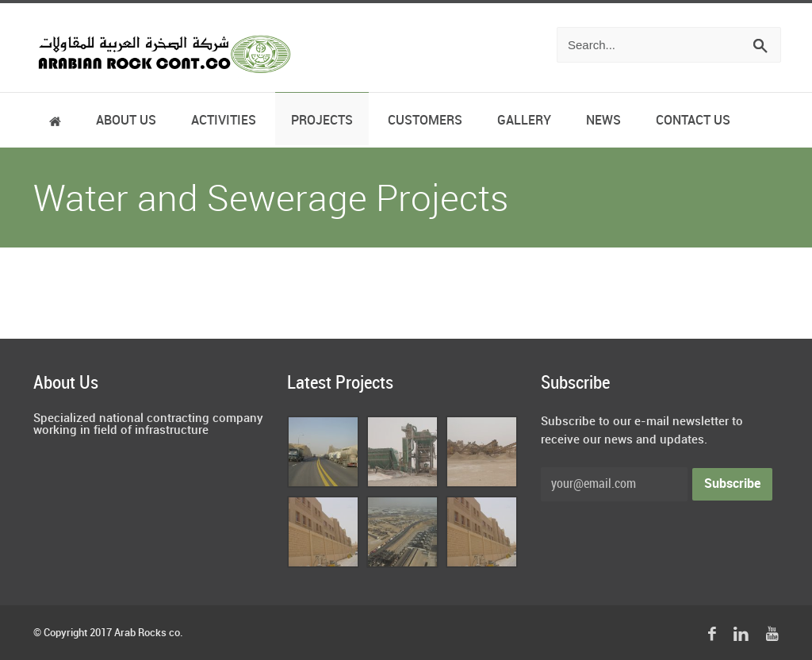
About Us (126, 121)
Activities (224, 121)
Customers (425, 121)
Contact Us (693, 121)
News (603, 121)
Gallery (524, 121)
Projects (322, 121)
